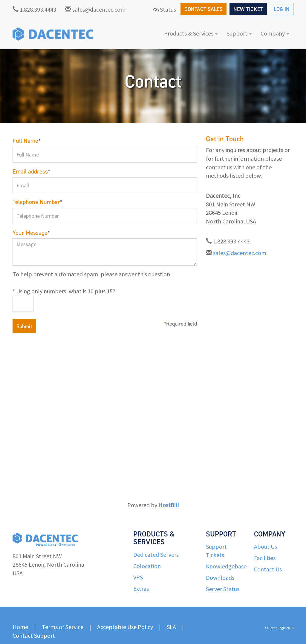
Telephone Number (38, 202)
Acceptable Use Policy (125, 627)
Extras (141, 589)
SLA (171, 627)
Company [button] (275, 33)
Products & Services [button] (191, 33)
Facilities (265, 558)
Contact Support (34, 635)
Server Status (223, 589)
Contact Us (268, 569)
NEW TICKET (248, 9)
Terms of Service (63, 627)
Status (164, 9)
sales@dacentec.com (95, 9)
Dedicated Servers (156, 555)
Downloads (220, 578)
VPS (138, 577)
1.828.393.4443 (34, 9)
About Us (266, 546)
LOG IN (282, 9)
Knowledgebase (226, 566)
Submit (24, 326)
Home (20, 627)
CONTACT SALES (204, 9)
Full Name (27, 141)
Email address (31, 171)
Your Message (31, 233)
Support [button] (239, 33)
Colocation (147, 566)
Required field (180, 324)
